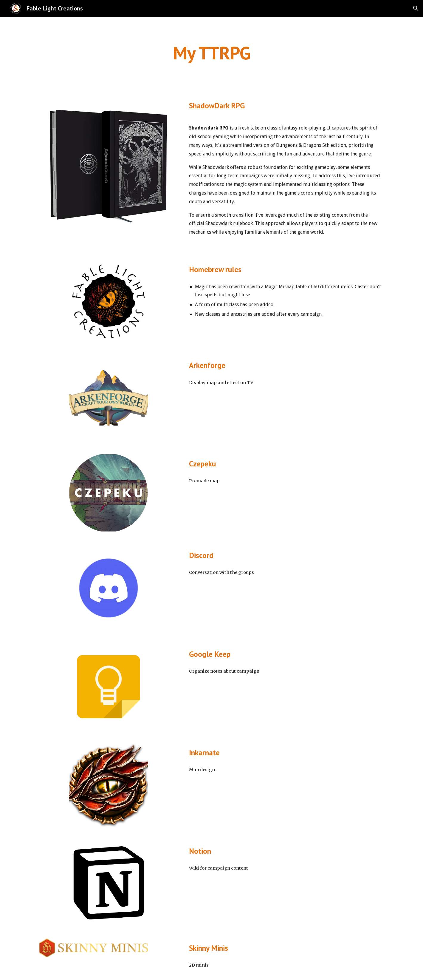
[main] (211, 53)
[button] (416, 8)
